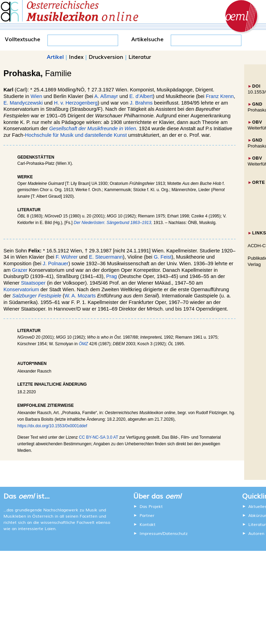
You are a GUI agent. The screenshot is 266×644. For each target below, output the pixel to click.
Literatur (140, 56)
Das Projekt (151, 506)
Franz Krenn (220, 96)
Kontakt (148, 524)
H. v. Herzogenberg (76, 103)
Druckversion (106, 56)
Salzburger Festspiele (37, 296)
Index (76, 56)
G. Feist (163, 257)
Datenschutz (175, 533)
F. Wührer (67, 257)
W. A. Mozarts (80, 296)
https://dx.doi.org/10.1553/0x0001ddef (52, 426)
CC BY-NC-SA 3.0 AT (99, 437)
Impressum (151, 533)
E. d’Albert (141, 96)
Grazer (20, 270)
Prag (112, 276)
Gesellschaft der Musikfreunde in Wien (93, 128)
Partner (147, 515)
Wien (36, 96)
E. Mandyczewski (23, 103)
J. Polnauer (55, 263)
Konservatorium (21, 289)
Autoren (256, 533)
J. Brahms (141, 103)
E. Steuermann (106, 257)
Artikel (55, 56)
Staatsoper (33, 283)
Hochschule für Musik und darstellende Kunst (76, 135)
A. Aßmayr (106, 96)
